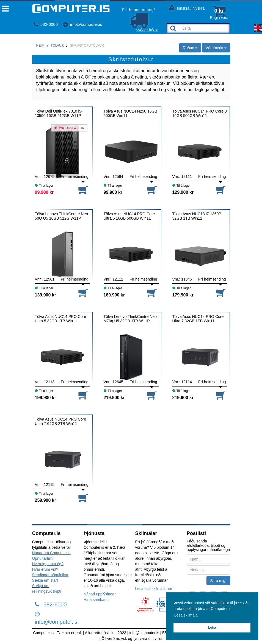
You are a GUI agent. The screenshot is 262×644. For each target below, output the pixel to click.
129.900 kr (183, 192)
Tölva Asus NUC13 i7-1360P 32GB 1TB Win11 (197, 216)
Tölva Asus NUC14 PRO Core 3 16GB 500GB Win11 (200, 113)
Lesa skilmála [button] (186, 615)
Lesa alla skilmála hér (154, 589)
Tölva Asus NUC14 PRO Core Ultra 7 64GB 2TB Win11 (61, 421)
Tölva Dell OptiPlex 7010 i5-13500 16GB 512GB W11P (59, 113)
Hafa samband (96, 600)
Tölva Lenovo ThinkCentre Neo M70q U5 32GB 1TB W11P (130, 319)
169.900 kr (114, 295)
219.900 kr (114, 398)
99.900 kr (44, 192)
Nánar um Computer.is (51, 553)
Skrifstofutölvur (87, 46)
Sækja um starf (45, 580)
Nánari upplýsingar (100, 594)
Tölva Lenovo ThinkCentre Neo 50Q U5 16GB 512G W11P (62, 216)
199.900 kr (45, 398)
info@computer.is (82, 24)
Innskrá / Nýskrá (187, 7)
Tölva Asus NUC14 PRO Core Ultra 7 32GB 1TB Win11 (198, 319)
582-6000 (46, 24)
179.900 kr (183, 295)
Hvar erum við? (45, 569)
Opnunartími (43, 558)
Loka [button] (212, 628)
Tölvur (57, 46)
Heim (40, 46)
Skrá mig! (218, 581)
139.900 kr (45, 295)
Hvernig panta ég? (48, 564)
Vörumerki (216, 48)
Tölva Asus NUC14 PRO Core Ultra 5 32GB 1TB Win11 (61, 319)
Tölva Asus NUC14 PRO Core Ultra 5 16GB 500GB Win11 (129, 216)
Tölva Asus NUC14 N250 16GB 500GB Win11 (130, 113)
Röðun (190, 48)
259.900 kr (45, 500)
